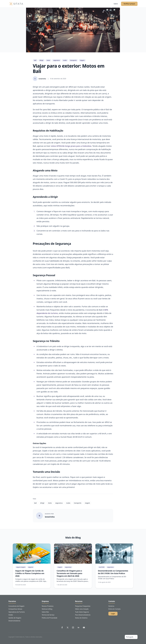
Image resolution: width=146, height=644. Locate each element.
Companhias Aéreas (15, 609)
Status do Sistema (81, 618)
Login (113, 614)
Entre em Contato (114, 609)
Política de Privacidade (50, 618)
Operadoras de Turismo (17, 612)
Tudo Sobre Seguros (82, 612)
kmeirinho (50, 517)
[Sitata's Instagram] (73, 628)
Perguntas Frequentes (83, 606)
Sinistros (111, 606)
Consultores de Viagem (16, 606)
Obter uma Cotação (82, 609)
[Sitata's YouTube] (84, 628)
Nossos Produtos (48, 606)
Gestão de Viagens (15, 618)
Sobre (116, 4)
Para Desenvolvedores (83, 615)
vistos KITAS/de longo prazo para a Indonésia (71, 146)
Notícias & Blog (47, 609)
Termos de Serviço (48, 615)
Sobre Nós (45, 612)
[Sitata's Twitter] (68, 628)
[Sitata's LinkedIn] (78, 628)
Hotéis (11, 615)
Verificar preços (129, 4)
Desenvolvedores (14, 621)
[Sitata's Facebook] (62, 628)
